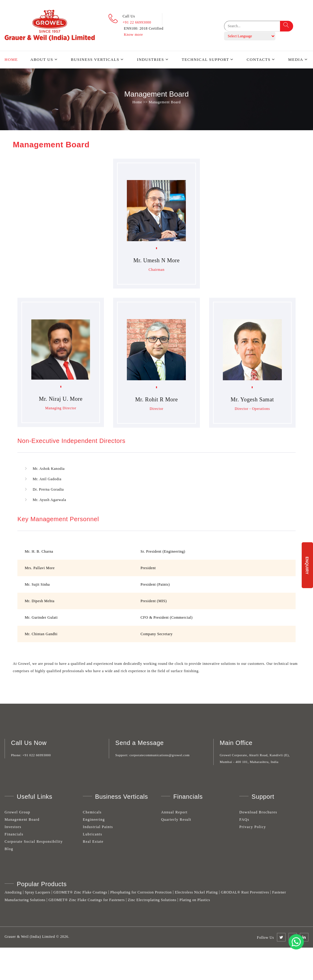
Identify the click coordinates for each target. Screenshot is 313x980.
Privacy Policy (253, 827)
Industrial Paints (98, 827)
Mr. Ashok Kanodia (49, 469)
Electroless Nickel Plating (196, 892)
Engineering (94, 820)
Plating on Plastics (195, 900)
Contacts (259, 59)
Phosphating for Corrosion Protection (141, 892)
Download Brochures (258, 812)
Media (296, 59)
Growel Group (17, 812)
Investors (13, 827)
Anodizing (13, 892)
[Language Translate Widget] (250, 36)
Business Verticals (95, 59)
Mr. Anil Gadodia (47, 479)
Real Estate (93, 842)
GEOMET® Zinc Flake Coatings (80, 892)
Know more (133, 35)
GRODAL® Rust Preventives (245, 892)
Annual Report (174, 812)
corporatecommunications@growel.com (159, 755)
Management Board (22, 820)
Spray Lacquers (37, 892)
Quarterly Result (176, 820)
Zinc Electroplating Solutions (152, 900)
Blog (9, 849)
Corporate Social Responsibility (34, 842)
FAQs (244, 820)
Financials (14, 834)
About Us (42, 59)
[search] (256, 26)
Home (11, 59)
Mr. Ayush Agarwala (49, 500)
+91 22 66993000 (137, 22)
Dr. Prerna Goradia (48, 489)
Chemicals (92, 812)
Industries (151, 59)
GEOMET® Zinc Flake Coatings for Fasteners (87, 900)
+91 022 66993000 (37, 755)
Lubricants (92, 834)
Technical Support (206, 59)
